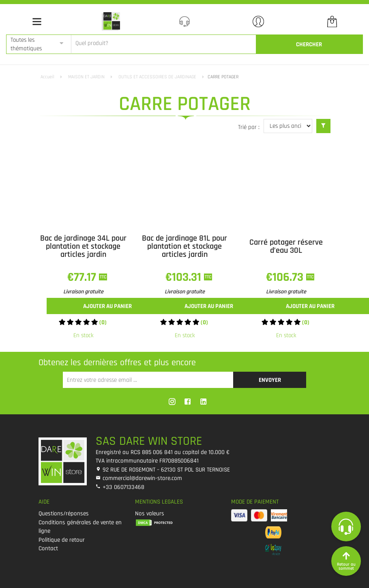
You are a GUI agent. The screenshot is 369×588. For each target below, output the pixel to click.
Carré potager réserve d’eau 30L (286, 246)
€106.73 (286, 277)
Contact (48, 548)
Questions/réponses (64, 514)
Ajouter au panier (107, 306)
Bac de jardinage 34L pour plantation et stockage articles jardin (83, 246)
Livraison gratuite (83, 292)
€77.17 (83, 277)
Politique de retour (62, 540)
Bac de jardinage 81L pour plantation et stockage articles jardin (184, 246)
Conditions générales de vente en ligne (80, 527)
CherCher (309, 44)
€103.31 (185, 277)
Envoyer (270, 380)
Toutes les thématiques (26, 44)
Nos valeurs (150, 514)
